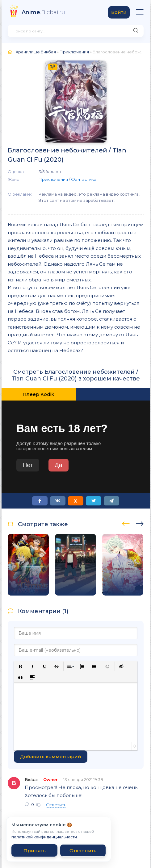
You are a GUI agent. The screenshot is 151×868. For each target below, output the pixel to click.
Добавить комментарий (51, 756)
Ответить (56, 805)
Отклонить (83, 851)
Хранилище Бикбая (36, 52)
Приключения (74, 52)
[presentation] (126, 523)
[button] (21, 666)
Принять (35, 851)
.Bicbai (43, 12)
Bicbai (31, 779)
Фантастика (84, 179)
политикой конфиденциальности (44, 837)
